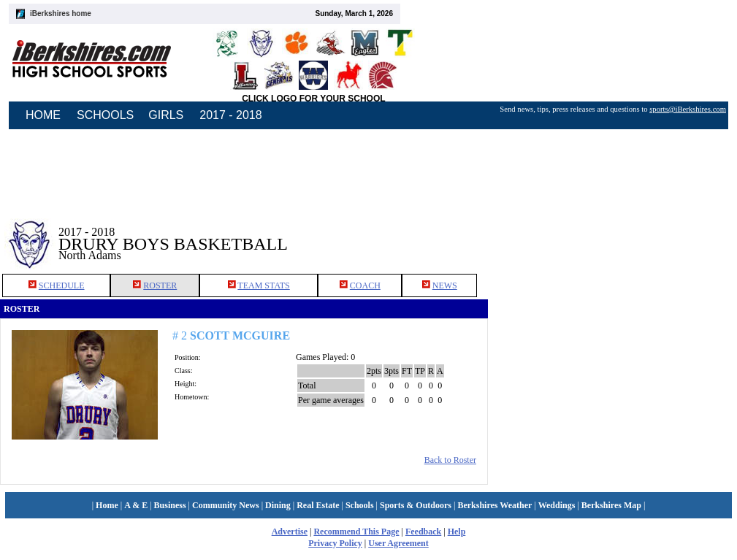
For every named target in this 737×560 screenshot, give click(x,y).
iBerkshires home (61, 14)
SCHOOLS (105, 115)
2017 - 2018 (230, 115)
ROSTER (160, 285)
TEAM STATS (263, 285)
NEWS (445, 285)
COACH (365, 285)
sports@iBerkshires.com (688, 109)
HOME (43, 115)
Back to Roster (450, 460)
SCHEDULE (62, 285)
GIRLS (166, 115)
